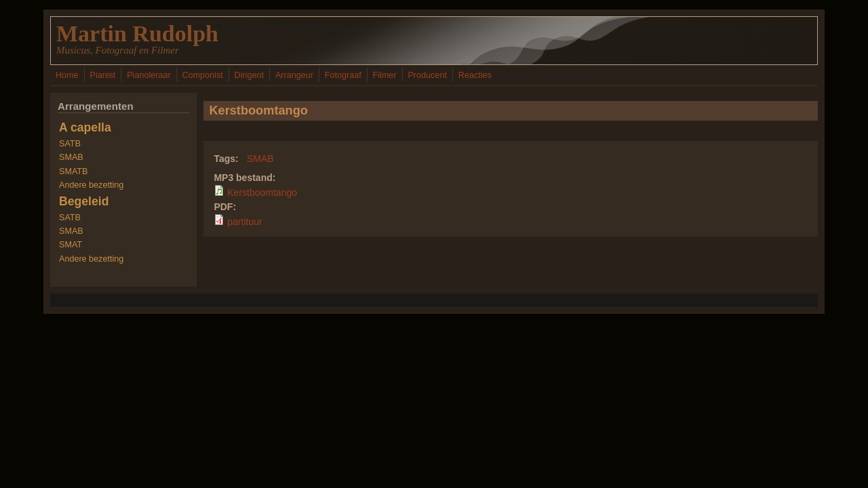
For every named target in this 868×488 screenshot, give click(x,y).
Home (67, 75)
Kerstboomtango (262, 192)
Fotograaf (343, 75)
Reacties (475, 75)
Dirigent (249, 75)
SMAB (260, 159)
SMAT (71, 245)
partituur (244, 222)
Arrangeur (294, 75)
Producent (427, 75)
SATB (70, 144)
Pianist (102, 75)
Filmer (385, 75)
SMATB (73, 171)
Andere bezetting (91, 185)
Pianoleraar (149, 75)
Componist (203, 75)
